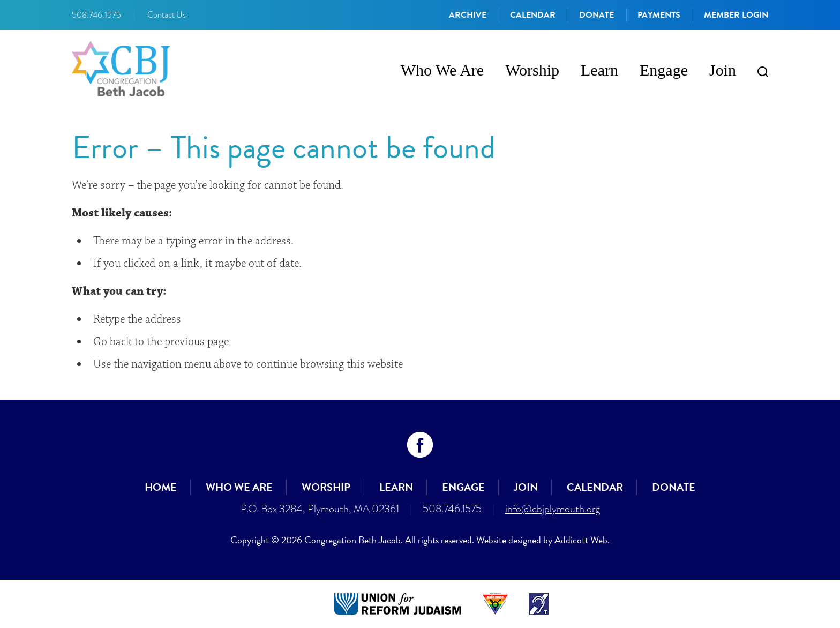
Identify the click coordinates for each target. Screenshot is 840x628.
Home (161, 487)
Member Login (736, 15)
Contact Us (167, 15)
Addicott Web (581, 540)
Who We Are (442, 70)
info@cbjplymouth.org (553, 509)
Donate (597, 15)
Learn (599, 70)
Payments (659, 15)
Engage (664, 70)
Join (723, 70)
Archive (468, 15)
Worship (532, 70)
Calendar (533, 15)
